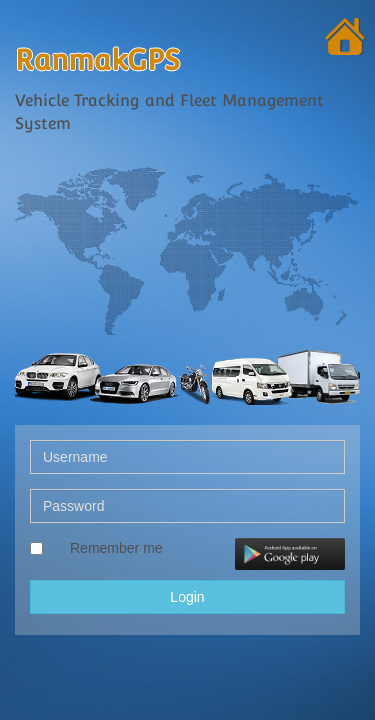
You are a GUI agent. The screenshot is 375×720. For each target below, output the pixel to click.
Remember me (116, 548)
